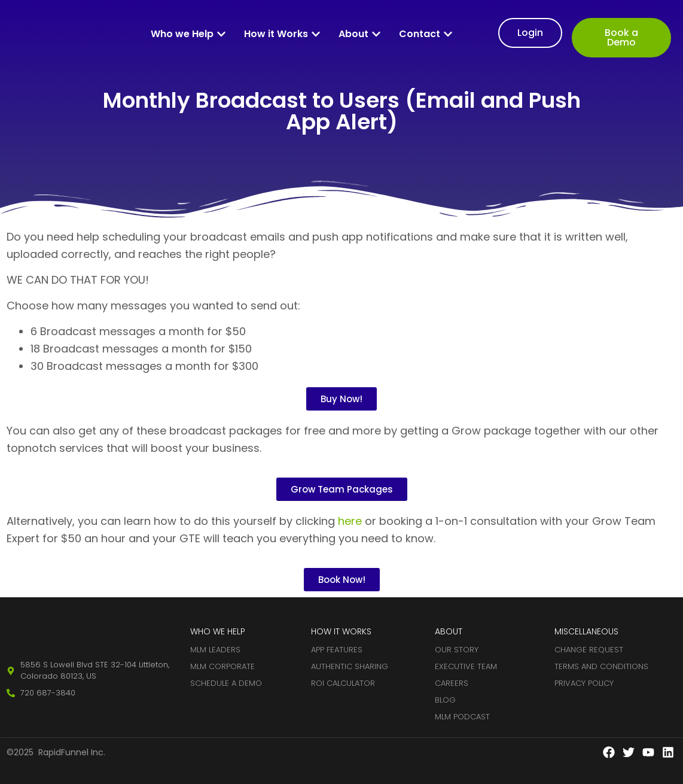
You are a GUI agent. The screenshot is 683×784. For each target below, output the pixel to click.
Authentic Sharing (350, 666)
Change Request (589, 650)
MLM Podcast (462, 717)
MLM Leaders (215, 650)
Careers (452, 683)
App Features (337, 650)
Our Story (457, 650)
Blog (445, 700)
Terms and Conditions (601, 666)
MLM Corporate (222, 666)
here (350, 521)
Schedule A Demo (226, 683)
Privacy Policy (584, 683)
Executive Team (466, 666)
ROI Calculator (343, 683)
